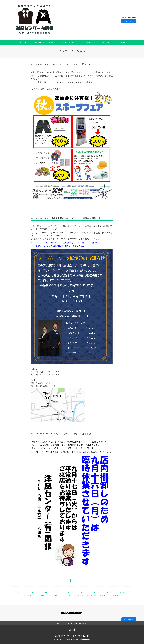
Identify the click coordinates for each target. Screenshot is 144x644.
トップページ (23, 43)
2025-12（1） (33, 592)
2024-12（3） (39, 596)
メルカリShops (107, 43)
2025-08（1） (85, 592)
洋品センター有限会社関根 (72, 636)
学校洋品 (52, 43)
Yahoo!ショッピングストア (89, 43)
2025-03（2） (26, 596)
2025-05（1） (111, 592)
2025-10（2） (59, 592)
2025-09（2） (72, 592)
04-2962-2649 (130, 17)
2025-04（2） (124, 592)
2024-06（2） (118, 596)
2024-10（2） (65, 596)
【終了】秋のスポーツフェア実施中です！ (72, 64)
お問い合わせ (129, 21)
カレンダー (62, 43)
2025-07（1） (98, 592)
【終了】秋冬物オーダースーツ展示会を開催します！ (78, 218)
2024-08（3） (92, 596)
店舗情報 (72, 43)
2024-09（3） (79, 596)
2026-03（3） (20, 592)
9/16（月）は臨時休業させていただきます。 (73, 434)
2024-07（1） (105, 596)
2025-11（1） (46, 592)
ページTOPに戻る (129, 619)
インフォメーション (38, 43)
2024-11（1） (52, 596)
